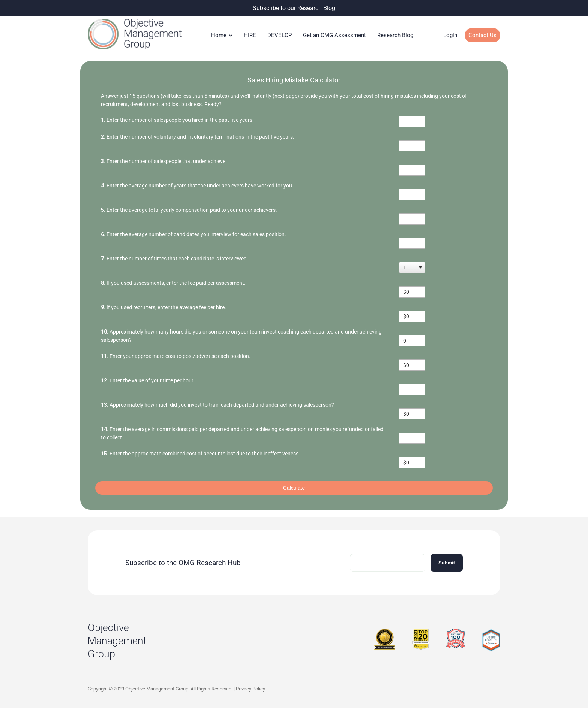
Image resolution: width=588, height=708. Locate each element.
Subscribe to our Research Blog (294, 8)
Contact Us (482, 35)
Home (219, 35)
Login (450, 35)
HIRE (250, 35)
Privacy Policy (250, 689)
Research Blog (395, 35)
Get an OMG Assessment (334, 35)
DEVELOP (280, 35)
